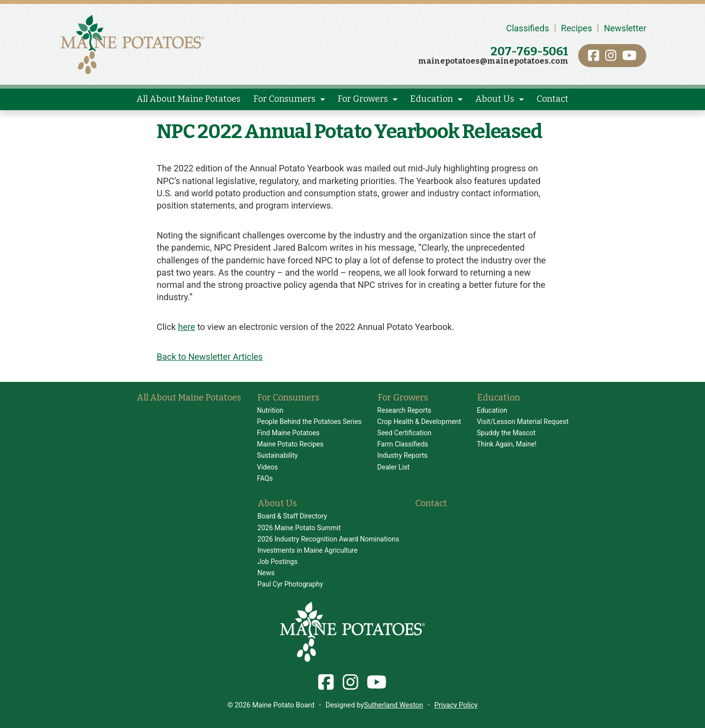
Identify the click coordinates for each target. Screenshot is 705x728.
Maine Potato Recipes (290, 444)
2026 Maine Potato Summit (299, 528)
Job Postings (278, 562)
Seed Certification (405, 433)
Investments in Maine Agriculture (308, 550)
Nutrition (270, 410)
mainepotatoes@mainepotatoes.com (493, 61)
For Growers (363, 99)
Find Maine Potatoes (288, 433)
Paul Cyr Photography (290, 584)
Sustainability (277, 455)
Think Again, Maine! (507, 444)
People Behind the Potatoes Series (309, 422)
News (266, 573)
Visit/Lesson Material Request (523, 422)
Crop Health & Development (419, 422)
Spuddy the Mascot (506, 433)
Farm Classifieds (403, 444)
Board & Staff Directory (292, 516)
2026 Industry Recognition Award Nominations (328, 539)
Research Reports (404, 410)
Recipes (576, 28)
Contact (552, 99)
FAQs (265, 478)
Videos (268, 467)
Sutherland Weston (393, 705)
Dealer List (394, 467)
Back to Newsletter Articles (210, 357)
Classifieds (528, 28)
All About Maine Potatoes (188, 99)
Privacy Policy (456, 705)
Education (432, 99)
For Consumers (284, 99)
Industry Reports (403, 455)
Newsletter (625, 28)
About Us (495, 99)
